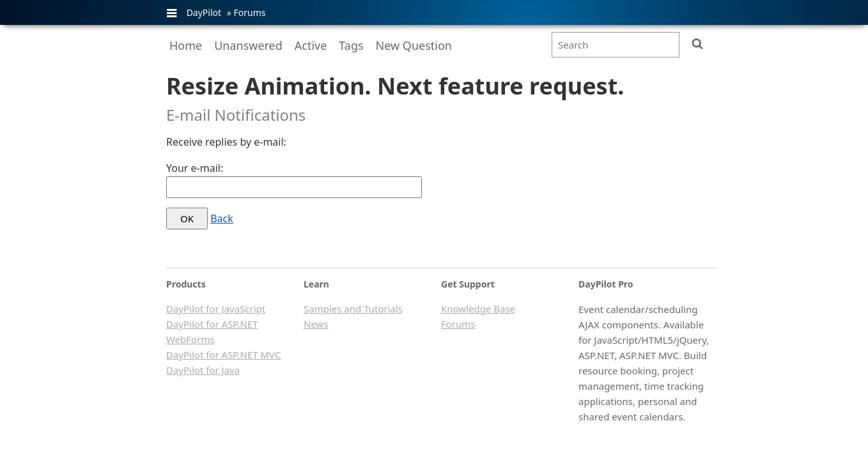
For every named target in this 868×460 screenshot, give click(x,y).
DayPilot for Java (203, 370)
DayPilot (204, 12)
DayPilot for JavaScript (216, 309)
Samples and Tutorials (353, 309)
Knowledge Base (478, 309)
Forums (249, 12)
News (316, 324)
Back (222, 218)
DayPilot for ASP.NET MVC (223, 355)
